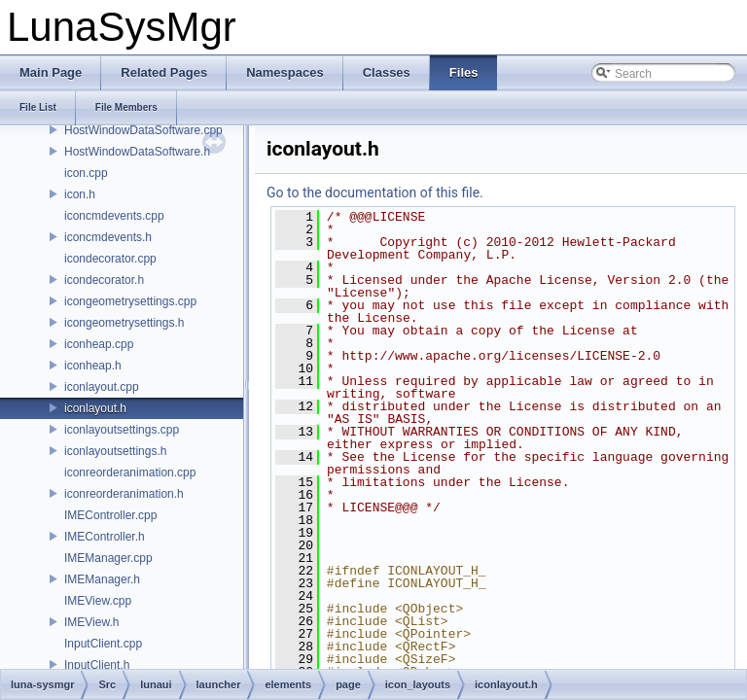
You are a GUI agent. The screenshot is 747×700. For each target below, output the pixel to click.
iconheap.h (93, 366)
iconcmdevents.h (108, 237)
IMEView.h (91, 622)
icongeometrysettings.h (124, 323)
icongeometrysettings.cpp (130, 301)
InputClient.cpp (103, 644)
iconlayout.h (95, 408)
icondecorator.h (104, 280)
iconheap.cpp (99, 344)
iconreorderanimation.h (124, 494)
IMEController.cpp (110, 515)
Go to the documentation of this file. (375, 192)
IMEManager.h (102, 579)
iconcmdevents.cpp (114, 216)
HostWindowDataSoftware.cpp (143, 130)
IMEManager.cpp (108, 558)
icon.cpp (86, 173)
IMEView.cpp (98, 601)
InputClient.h (97, 665)
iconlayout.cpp (102, 387)
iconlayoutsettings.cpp (122, 430)
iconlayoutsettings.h (115, 451)
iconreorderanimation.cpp (130, 472)
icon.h (80, 194)
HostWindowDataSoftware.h (137, 152)
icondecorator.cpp (110, 259)
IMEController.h (105, 537)
